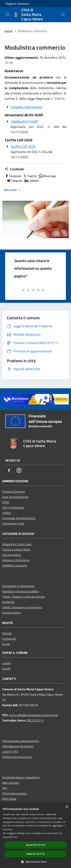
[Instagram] (19, 471)
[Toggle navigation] (8, 14)
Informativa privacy (15, 793)
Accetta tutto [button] (35, 845)
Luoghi (7, 663)
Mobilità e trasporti (15, 565)
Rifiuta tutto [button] (35, 854)
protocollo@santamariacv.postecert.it (34, 715)
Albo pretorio (11, 783)
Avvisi (6, 644)
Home (8, 31)
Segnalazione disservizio (18, 746)
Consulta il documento (26, 107)
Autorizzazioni (11, 613)
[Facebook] (9, 471)
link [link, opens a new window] (15, 837)
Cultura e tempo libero (16, 549)
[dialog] (35, 835)
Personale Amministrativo (19, 518)
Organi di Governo (14, 491)
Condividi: (14, 169)
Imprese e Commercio (16, 560)
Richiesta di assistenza (17, 757)
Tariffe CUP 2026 (23, 146)
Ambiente (8, 602)
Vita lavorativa (12, 555)
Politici (7, 513)
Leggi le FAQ (10, 751)
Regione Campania (17, 4)
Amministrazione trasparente (21, 777)
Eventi (6, 668)
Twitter (30, 176)
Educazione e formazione (18, 586)
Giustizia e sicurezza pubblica (21, 591)
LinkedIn (31, 181)
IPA (5, 788)
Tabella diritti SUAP (24, 121)
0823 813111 (35, 720)
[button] (35, 862)
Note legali (9, 799)
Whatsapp (47, 176)
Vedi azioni (13, 190)
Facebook (13, 176)
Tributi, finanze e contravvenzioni (23, 597)
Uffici (6, 502)
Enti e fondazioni (13, 507)
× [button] (67, 807)
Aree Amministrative (15, 497)
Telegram (14, 181)
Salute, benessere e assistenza (22, 607)
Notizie (7, 633)
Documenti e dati (13, 523)
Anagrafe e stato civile (17, 544)
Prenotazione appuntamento (21, 741)
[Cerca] (63, 15)
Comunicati (9, 639)
